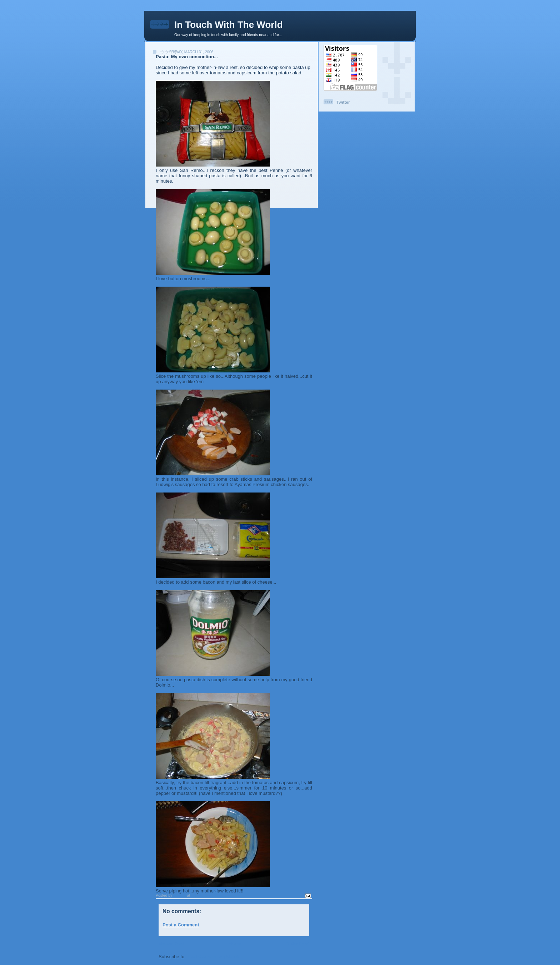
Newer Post (171, 944)
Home (235, 944)
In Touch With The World (229, 25)
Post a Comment (181, 925)
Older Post (297, 944)
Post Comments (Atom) (213, 957)
